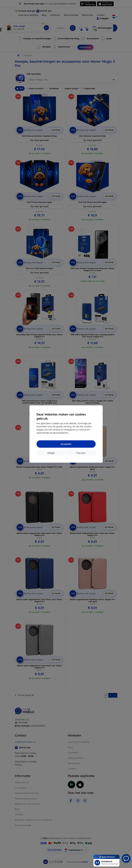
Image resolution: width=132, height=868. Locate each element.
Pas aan (81, 453)
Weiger (51, 453)
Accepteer (66, 444)
